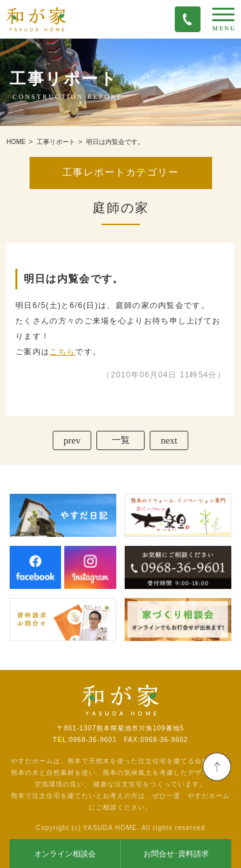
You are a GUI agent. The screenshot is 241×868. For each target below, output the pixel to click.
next (169, 440)
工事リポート (56, 142)
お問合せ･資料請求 (176, 854)
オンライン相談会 (65, 854)
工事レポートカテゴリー (121, 172)
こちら (62, 352)
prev (72, 440)
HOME (16, 142)
